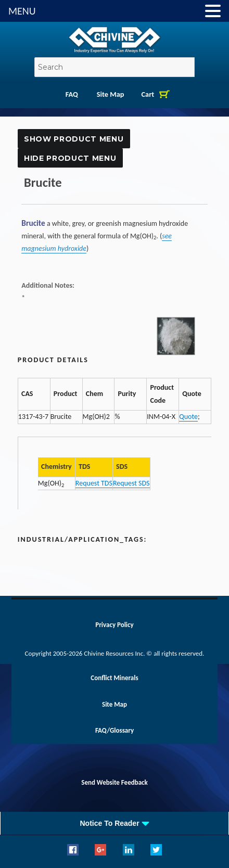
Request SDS (131, 483)
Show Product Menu (74, 139)
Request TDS (94, 483)
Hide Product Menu (70, 158)
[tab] (115, 823)
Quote (188, 417)
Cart (148, 94)
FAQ (72, 94)
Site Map (111, 94)
